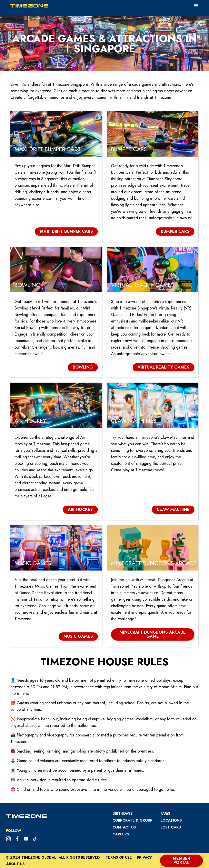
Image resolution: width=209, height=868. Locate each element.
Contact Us (124, 827)
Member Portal (181, 861)
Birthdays (123, 813)
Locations (171, 820)
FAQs (165, 813)
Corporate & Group (132, 820)
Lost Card (171, 827)
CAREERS (121, 834)
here (24, 693)
